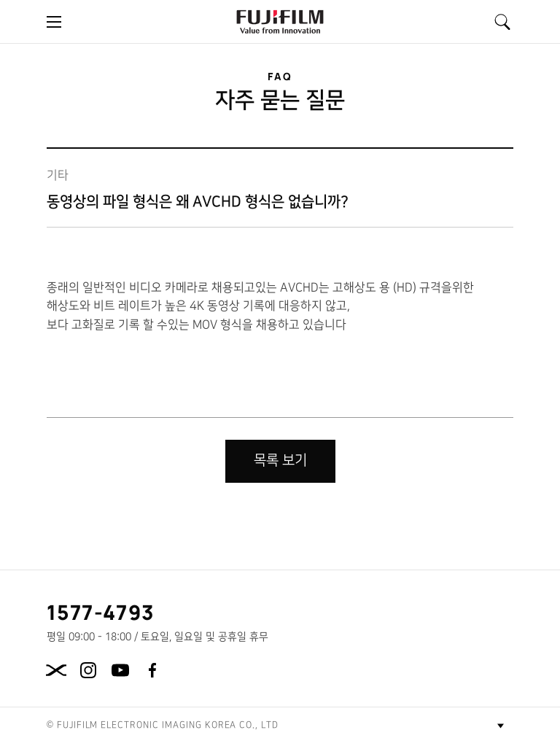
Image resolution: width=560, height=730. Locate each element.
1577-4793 (101, 612)
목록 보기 (280, 461)
